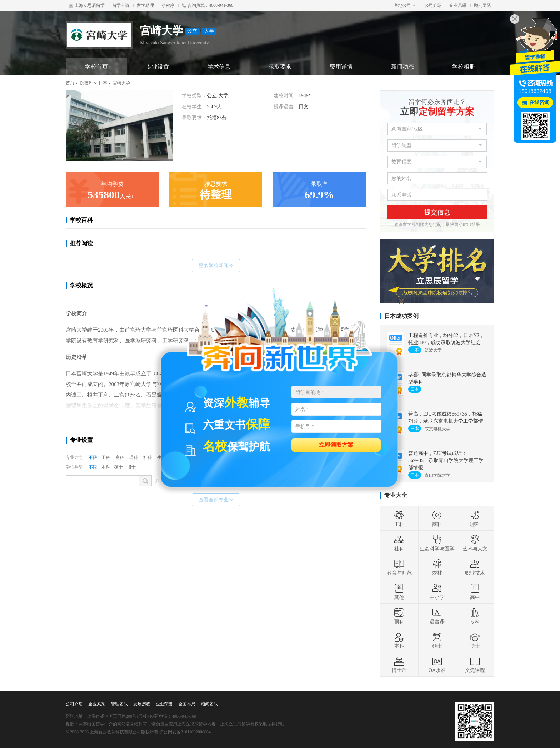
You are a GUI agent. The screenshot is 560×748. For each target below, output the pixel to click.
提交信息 (437, 212)
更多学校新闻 (216, 266)
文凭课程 (475, 664)
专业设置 (157, 67)
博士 (131, 467)
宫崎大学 (121, 83)
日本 (103, 83)
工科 (106, 457)
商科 (120, 457)
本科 (106, 467)
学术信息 (219, 67)
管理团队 (119, 704)
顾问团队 (482, 5)
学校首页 (96, 67)
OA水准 (437, 664)
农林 (437, 567)
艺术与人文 (475, 543)
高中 (475, 591)
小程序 (168, 5)
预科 (399, 616)
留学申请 (121, 5)
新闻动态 (402, 67)
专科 (475, 616)
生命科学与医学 (437, 543)
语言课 (437, 616)
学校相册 (464, 67)
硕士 (119, 467)
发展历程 (142, 704)
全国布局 (187, 704)
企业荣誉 (164, 704)
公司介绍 (433, 5)
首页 (70, 83)
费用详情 (341, 67)
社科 (147, 457)
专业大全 (396, 495)
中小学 (437, 591)
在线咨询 (539, 102)
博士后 (399, 664)
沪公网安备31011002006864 (185, 732)
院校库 (86, 83)
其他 (399, 591)
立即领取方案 (336, 444)
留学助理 (145, 5)
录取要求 (280, 67)
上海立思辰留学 (87, 5)
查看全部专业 (216, 500)
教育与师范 (399, 567)
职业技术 (475, 567)
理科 (134, 457)
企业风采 (458, 5)
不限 (93, 457)
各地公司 (405, 5)
